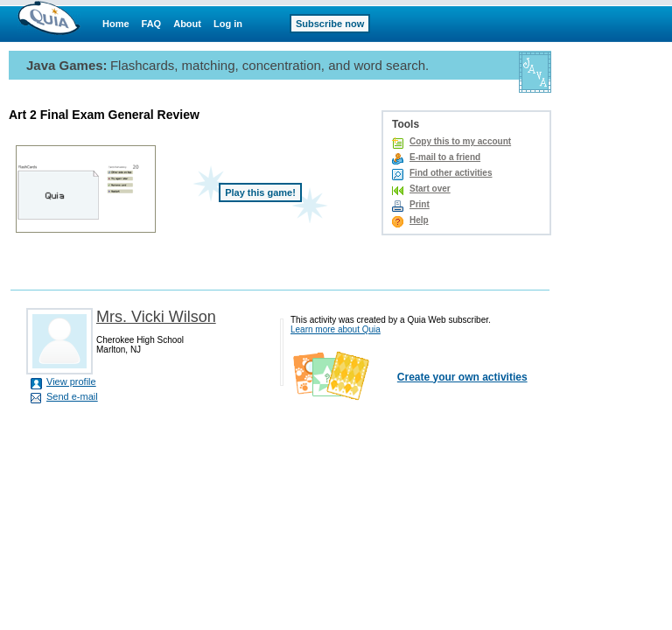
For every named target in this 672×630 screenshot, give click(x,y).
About (187, 24)
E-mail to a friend (445, 157)
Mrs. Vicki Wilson (156, 317)
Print (420, 204)
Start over (430, 189)
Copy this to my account (460, 141)
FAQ (152, 24)
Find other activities (451, 173)
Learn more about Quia (336, 329)
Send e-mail (72, 396)
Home (116, 24)
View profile (71, 381)
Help (419, 220)
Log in (228, 24)
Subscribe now (330, 24)
